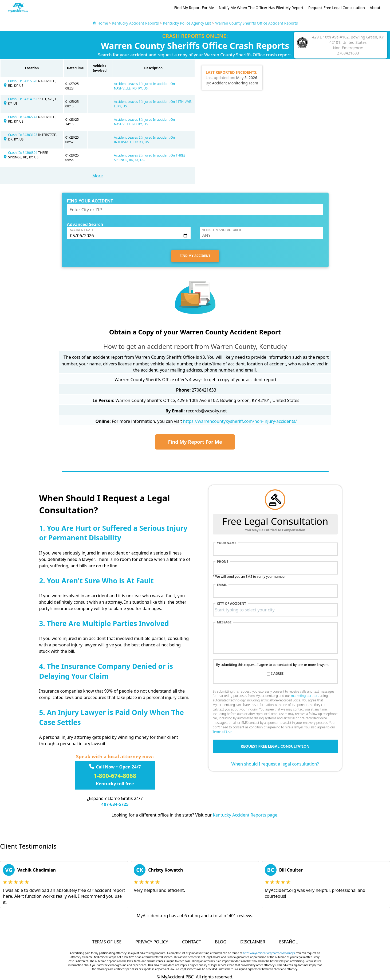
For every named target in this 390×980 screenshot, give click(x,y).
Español (289, 942)
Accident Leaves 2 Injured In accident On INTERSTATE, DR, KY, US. (145, 140)
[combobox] (275, 610)
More (97, 176)
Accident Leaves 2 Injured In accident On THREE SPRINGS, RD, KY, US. (150, 158)
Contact (192, 942)
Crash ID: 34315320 (23, 81)
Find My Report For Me (194, 8)
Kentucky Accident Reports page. (246, 815)
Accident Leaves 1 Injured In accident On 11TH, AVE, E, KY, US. (153, 104)
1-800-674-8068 (115, 775)
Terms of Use (222, 732)
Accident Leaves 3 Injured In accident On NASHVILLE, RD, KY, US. (145, 122)
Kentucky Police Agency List (187, 23)
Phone (223, 562)
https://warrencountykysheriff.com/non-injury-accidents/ (240, 421)
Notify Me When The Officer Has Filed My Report (261, 8)
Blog (221, 942)
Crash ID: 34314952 (23, 99)
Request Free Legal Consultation (337, 8)
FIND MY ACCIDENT (195, 256)
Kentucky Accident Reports (135, 23)
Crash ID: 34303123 (23, 135)
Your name (227, 543)
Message (224, 622)
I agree (277, 674)
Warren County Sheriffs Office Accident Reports (257, 23)
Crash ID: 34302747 (23, 117)
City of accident (232, 604)
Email (222, 585)
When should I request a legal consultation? (275, 764)
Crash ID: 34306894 (23, 153)
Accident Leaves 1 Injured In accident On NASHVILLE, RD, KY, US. (145, 86)
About (375, 8)
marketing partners (305, 696)
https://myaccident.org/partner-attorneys (269, 953)
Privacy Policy (152, 942)
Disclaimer (253, 942)
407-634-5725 (115, 804)
